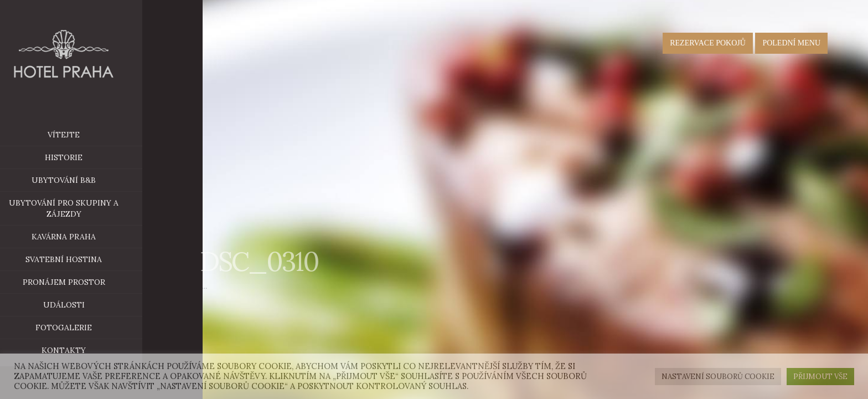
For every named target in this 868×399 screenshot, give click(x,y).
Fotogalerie (79, 328)
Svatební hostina (79, 259)
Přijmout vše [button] (820, 377)
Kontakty (79, 350)
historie (79, 157)
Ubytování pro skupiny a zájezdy (79, 208)
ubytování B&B (102, 180)
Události (78, 305)
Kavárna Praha (102, 237)
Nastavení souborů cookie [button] (718, 377)
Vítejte (79, 135)
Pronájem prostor (97, 282)
